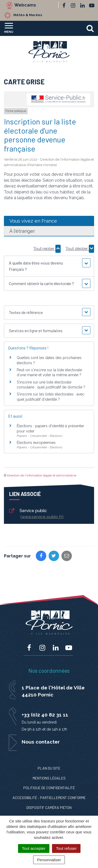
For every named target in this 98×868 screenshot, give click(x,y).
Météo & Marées (28, 15)
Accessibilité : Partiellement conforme (49, 798)
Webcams (25, 5)
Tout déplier (80, 249)
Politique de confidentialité (49, 788)
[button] (49, 266)
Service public (36, 514)
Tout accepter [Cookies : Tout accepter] (34, 848)
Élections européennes (36, 443)
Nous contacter (41, 742)
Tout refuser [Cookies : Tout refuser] (66, 848)
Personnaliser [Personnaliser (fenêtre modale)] (49, 860)
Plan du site (49, 768)
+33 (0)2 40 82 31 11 (45, 715)
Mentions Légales (49, 778)
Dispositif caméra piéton (49, 807)
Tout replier (47, 249)
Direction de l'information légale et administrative (42, 475)
